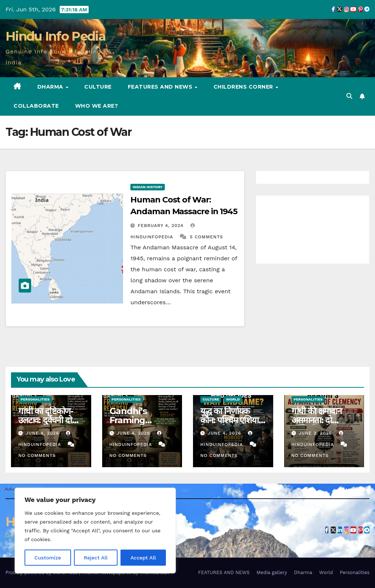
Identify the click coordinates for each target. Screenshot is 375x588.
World (233, 399)
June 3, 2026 (316, 433)
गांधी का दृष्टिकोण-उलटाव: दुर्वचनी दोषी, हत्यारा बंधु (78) (49, 420)
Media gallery (272, 572)
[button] (349, 96)
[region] (95, 531)
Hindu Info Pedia (55, 36)
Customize (48, 558)
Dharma (51, 87)
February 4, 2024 (161, 226)
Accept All (143, 558)
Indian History (148, 187)
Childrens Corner (244, 87)
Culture (98, 87)
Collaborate (36, 106)
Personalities (35, 399)
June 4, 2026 (43, 433)
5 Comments (207, 237)
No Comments (37, 455)
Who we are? (97, 106)
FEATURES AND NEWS (161, 87)
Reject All (96, 558)
